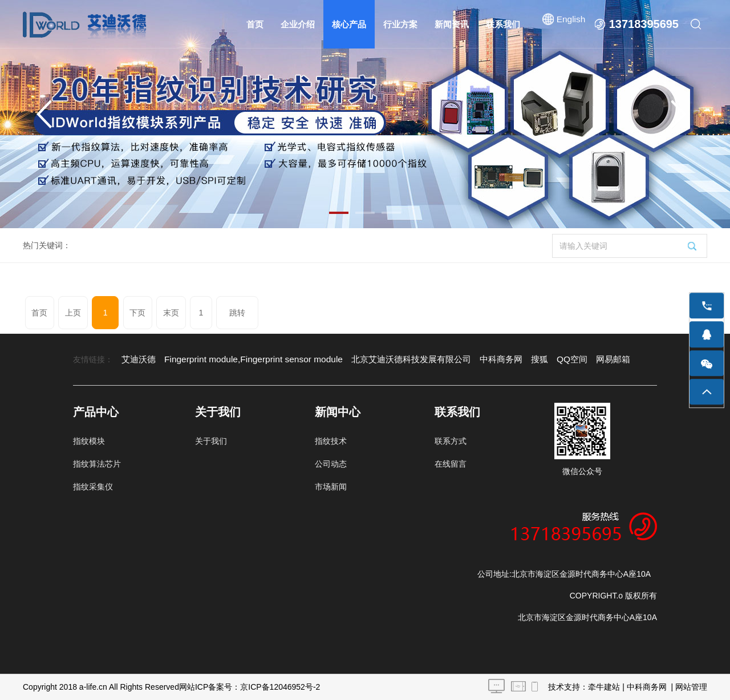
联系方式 (451, 441)
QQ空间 (540, 359)
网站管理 (691, 687)
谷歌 (611, 359)
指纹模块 (89, 441)
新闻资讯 (452, 24)
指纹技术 (331, 441)
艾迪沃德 (137, 359)
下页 (119, 313)
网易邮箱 (578, 359)
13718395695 (644, 24)
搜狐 (509, 359)
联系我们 (504, 24)
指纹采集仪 (93, 487)
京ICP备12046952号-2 (280, 687)
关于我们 (211, 441)
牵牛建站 (604, 687)
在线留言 (451, 464)
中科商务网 (472, 359)
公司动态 (331, 464)
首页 (255, 24)
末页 (149, 313)
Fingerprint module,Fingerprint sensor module (243, 359)
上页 (67, 313)
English (570, 24)
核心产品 (350, 24)
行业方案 (401, 24)
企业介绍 (298, 24)
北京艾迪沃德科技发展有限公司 (388, 359)
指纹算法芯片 (97, 464)
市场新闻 (331, 487)
